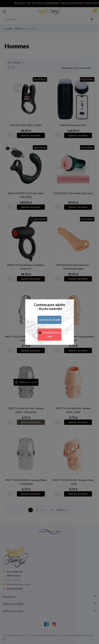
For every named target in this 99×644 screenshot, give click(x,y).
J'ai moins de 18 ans (51, 335)
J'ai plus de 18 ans (50, 320)
